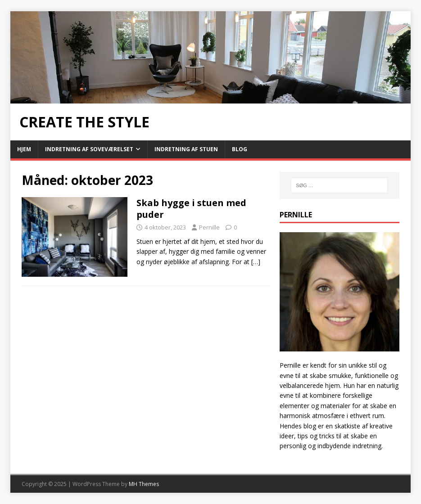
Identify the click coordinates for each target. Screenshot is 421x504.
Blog (240, 149)
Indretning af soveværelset (89, 149)
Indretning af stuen (186, 149)
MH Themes (144, 484)
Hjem (24, 149)
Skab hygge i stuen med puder (191, 209)
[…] (256, 262)
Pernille (209, 227)
